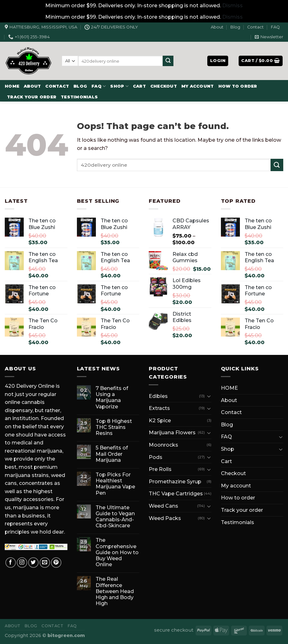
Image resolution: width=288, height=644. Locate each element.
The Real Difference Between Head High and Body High (115, 591)
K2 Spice (160, 421)
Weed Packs (165, 518)
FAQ (275, 27)
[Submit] (168, 61)
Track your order (32, 97)
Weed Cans (163, 506)
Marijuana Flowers (172, 433)
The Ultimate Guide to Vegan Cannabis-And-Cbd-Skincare (115, 517)
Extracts (159, 408)
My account (198, 86)
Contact (255, 27)
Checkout (164, 86)
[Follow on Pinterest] (56, 563)
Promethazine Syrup (175, 482)
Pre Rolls (160, 469)
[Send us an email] (45, 563)
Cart (139, 86)
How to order (238, 86)
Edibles (158, 396)
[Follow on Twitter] (33, 563)
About (217, 27)
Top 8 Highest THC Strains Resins (114, 427)
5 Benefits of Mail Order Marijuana (112, 454)
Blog (235, 27)
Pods (156, 457)
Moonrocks (163, 445)
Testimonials (79, 97)
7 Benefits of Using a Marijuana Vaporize (112, 397)
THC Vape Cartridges (176, 494)
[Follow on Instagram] (22, 563)
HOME (12, 86)
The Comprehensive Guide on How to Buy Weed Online (117, 552)
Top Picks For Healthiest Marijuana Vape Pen (115, 484)
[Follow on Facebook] (11, 563)
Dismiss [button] (232, 6)
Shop (119, 86)
